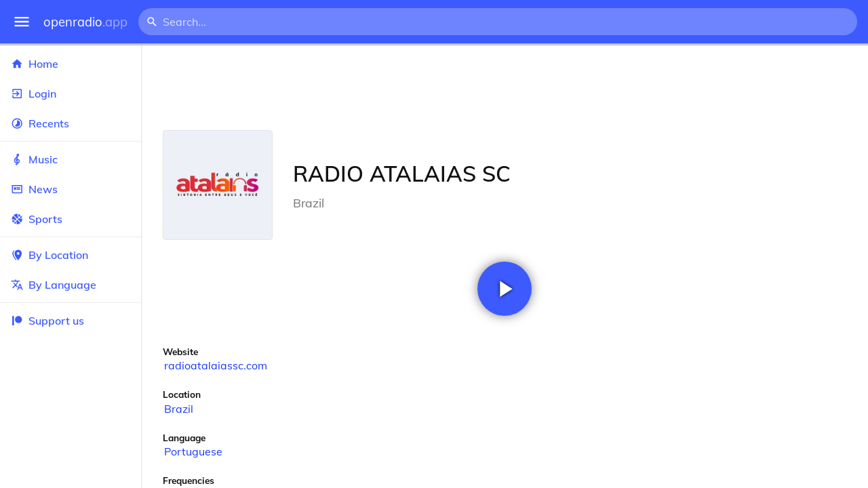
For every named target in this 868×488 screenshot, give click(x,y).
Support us (47, 321)
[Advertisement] (505, 87)
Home (71, 64)
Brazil (179, 409)
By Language (71, 285)
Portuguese (193, 451)
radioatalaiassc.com (216, 365)
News (71, 189)
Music (71, 159)
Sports (71, 219)
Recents (71, 123)
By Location (71, 255)
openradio (85, 22)
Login (71, 94)
